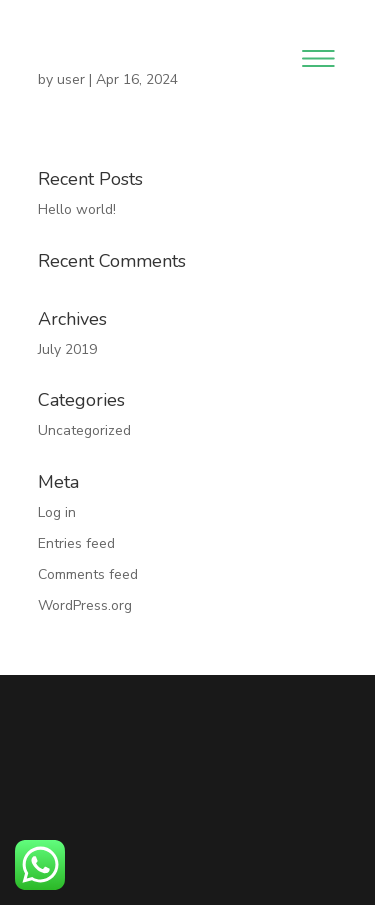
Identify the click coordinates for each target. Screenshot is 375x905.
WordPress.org (85, 605)
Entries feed (76, 543)
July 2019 (67, 349)
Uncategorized (84, 430)
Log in (57, 512)
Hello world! (77, 209)
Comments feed (88, 574)
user (71, 79)
